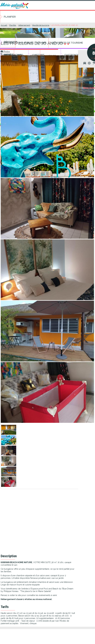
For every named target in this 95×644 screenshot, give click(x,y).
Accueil (4, 25)
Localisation (7, 54)
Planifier (10, 17)
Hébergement (24, 25)
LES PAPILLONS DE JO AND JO (65, 25)
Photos (5, 51)
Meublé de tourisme (41, 25)
